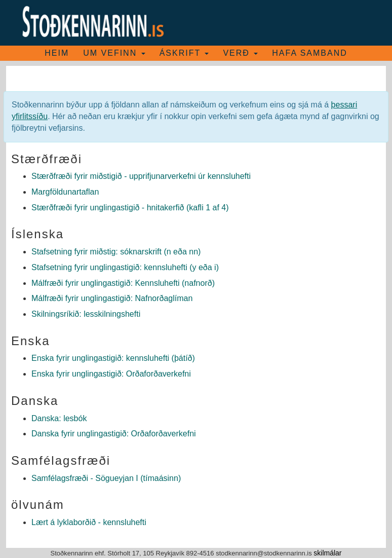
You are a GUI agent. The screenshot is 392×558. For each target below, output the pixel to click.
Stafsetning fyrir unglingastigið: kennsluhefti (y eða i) (125, 267)
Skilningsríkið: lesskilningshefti (86, 314)
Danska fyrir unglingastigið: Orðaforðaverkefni (114, 434)
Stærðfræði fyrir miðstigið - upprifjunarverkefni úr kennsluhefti (141, 176)
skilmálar (327, 553)
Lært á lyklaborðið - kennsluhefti (89, 522)
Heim (57, 53)
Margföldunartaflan (65, 192)
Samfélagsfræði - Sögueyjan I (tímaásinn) (106, 478)
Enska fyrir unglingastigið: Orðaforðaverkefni (111, 374)
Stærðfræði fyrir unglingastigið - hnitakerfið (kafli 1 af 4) (130, 208)
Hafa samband (309, 53)
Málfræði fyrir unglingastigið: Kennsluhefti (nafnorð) (123, 283)
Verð (240, 53)
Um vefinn (114, 53)
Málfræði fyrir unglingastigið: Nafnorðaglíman (112, 298)
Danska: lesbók (59, 418)
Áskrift (184, 53)
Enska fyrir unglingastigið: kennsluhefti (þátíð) (113, 358)
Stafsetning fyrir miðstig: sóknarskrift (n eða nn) (116, 252)
